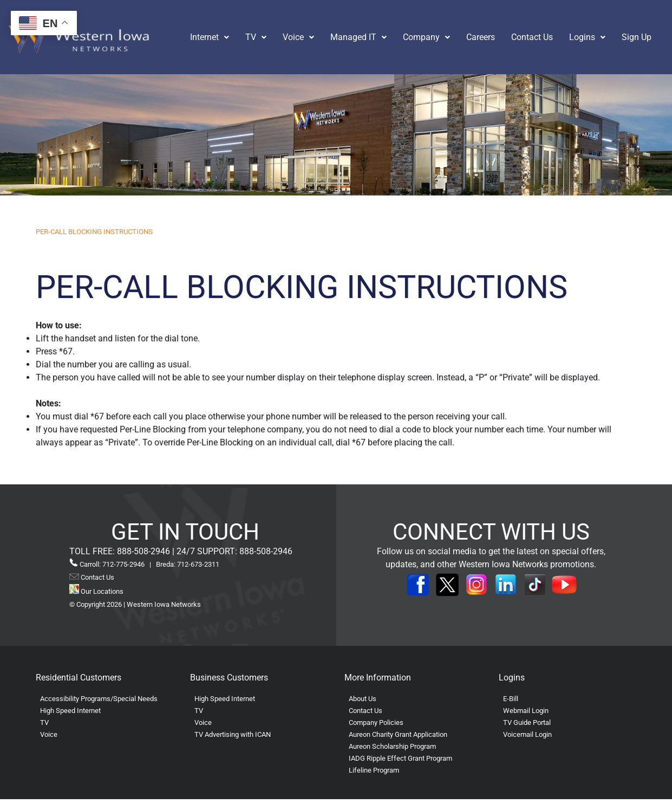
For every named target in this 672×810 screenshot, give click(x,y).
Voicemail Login (527, 734)
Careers (481, 37)
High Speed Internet (70, 711)
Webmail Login (526, 711)
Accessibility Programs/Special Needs (99, 699)
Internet (210, 37)
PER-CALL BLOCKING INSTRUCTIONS (94, 232)
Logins (587, 37)
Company (426, 37)
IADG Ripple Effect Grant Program (400, 758)
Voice (298, 37)
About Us (363, 699)
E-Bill (511, 699)
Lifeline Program (374, 770)
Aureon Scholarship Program (392, 746)
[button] (210, 37)
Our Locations (96, 591)
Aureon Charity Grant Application (398, 734)
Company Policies (376, 722)
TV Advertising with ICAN (233, 734)
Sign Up (637, 37)
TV (256, 37)
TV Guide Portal (527, 722)
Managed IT (358, 37)
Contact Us (532, 37)
